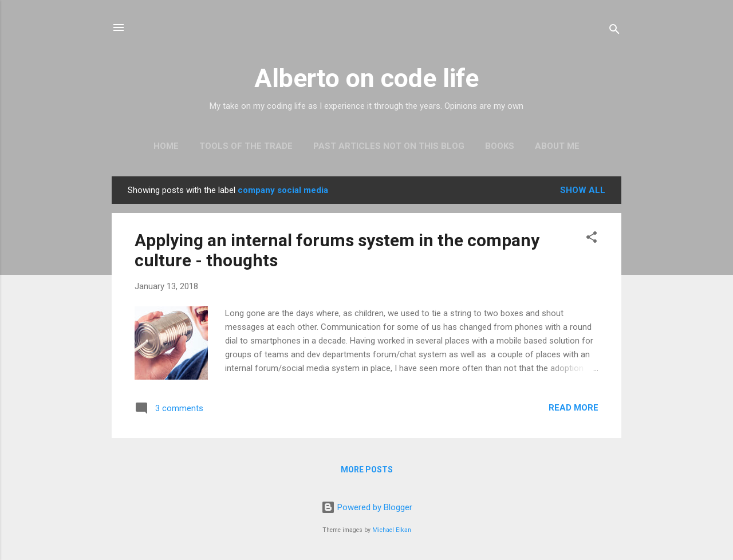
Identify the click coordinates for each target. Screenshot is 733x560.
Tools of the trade (246, 146)
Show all (583, 190)
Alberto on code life (366, 78)
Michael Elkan (392, 530)
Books (500, 146)
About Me (557, 146)
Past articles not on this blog (389, 146)
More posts (367, 470)
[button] (592, 239)
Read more (574, 408)
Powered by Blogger (367, 507)
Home (166, 146)
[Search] (614, 31)
